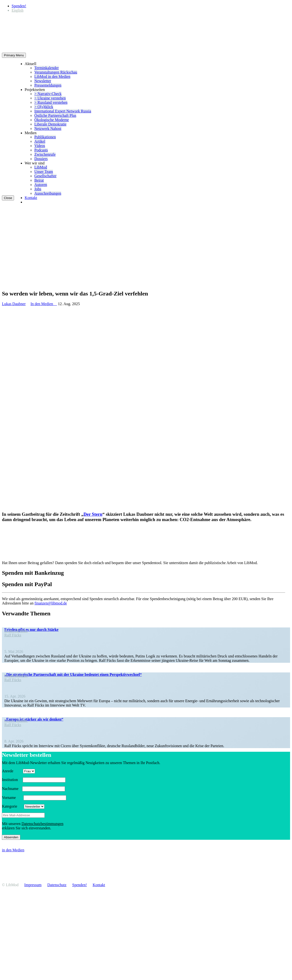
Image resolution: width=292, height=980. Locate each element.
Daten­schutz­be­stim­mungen (42, 824)
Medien (31, 133)
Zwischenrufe (45, 154)
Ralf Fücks (13, 635)
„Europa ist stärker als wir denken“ (34, 719)
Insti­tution (12, 780)
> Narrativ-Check (48, 94)
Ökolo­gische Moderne (52, 120)
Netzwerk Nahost (48, 129)
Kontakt (31, 198)
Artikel (40, 141)
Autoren (41, 185)
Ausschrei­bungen (48, 193)
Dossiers (41, 159)
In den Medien (44, 304)
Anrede (12, 771)
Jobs (38, 189)
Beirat (39, 180)
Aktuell (30, 64)
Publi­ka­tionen (45, 137)
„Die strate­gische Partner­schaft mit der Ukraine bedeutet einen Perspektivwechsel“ (73, 674)
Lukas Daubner (14, 304)
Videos (40, 146)
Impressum (33, 885)
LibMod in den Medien (52, 77)
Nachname (12, 789)
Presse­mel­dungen (48, 85)
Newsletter (43, 81)
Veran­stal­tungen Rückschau (56, 72)
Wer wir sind (35, 163)
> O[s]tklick (44, 107)
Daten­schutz (57, 885)
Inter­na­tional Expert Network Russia (63, 111)
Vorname (12, 798)
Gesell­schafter (45, 176)
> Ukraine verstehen (50, 98)
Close (8, 198)
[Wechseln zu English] (18, 10)
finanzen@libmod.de (51, 603)
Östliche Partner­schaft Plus (55, 115)
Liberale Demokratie (50, 124)
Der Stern (93, 514)
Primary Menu (14, 55)
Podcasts (41, 150)
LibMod (41, 167)
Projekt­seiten (35, 90)
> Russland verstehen (51, 102)
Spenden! (19, 6)
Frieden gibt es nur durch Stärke (31, 630)
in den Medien (13, 850)
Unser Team (44, 172)
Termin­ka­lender (47, 68)
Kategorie (12, 806)
